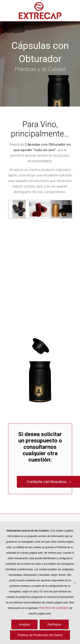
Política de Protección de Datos (40, 635)
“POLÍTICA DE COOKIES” (54, 608)
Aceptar (25, 624)
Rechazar (54, 624)
